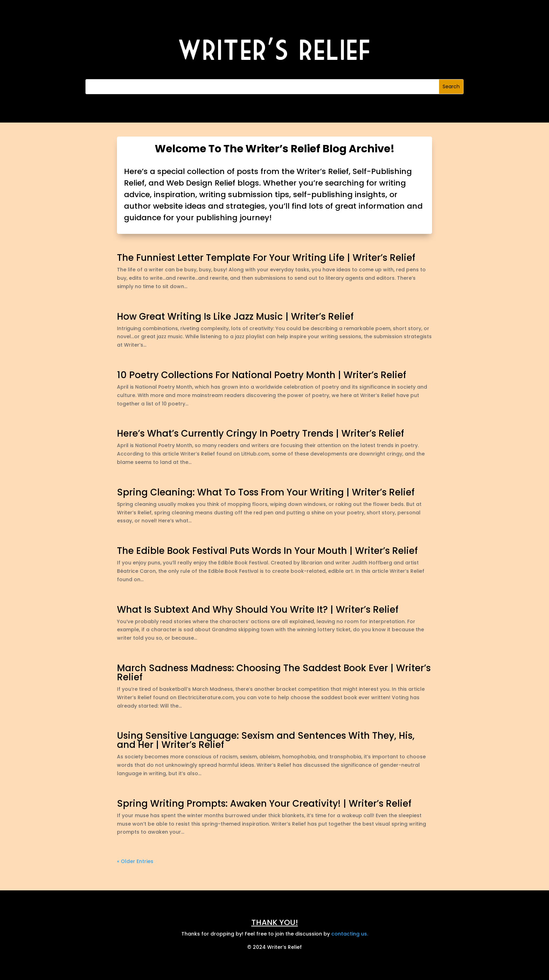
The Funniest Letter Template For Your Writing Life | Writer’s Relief (266, 258)
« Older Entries (135, 861)
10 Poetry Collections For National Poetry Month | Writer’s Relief (262, 375)
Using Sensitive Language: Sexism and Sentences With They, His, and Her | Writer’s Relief (266, 740)
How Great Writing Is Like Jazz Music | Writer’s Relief (235, 317)
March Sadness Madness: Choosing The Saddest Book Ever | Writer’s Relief (274, 673)
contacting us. (350, 934)
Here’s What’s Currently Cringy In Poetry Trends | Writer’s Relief (260, 433)
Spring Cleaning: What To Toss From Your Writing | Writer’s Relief (266, 492)
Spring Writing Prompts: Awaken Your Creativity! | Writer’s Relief (264, 804)
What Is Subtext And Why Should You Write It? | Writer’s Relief (258, 610)
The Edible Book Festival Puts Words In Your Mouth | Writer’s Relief (267, 551)
